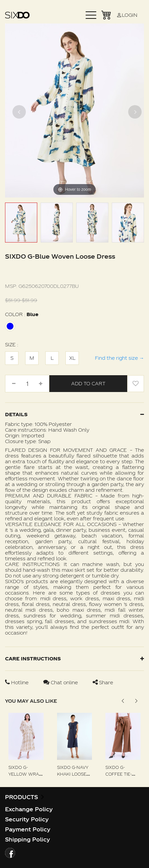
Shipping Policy (28, 839)
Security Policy (27, 819)
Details (74, 414)
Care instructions (74, 659)
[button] (136, 701)
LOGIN (127, 15)
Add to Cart (88, 383)
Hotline (17, 682)
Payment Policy (28, 829)
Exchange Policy (29, 809)
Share (103, 682)
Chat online (61, 682)
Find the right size (119, 358)
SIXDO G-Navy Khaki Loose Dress (73, 774)
